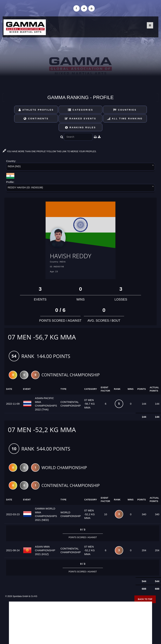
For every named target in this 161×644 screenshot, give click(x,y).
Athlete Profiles (36, 110)
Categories (81, 110)
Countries (125, 110)
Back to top (145, 600)
